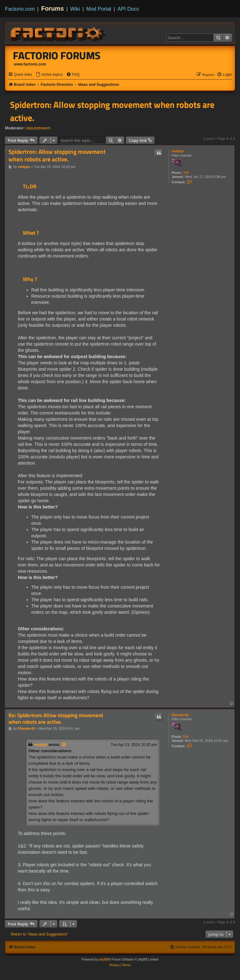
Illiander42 (180, 715)
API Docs (128, 9)
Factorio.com (20, 9)
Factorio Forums (57, 55)
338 (186, 173)
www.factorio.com (30, 64)
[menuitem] (49, 75)
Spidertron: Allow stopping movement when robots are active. (112, 111)
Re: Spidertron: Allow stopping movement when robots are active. (56, 719)
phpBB (104, 959)
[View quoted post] (64, 745)
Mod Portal (99, 9)
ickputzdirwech (38, 128)
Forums (53, 8)
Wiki (75, 9)
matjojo (178, 151)
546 (186, 737)
